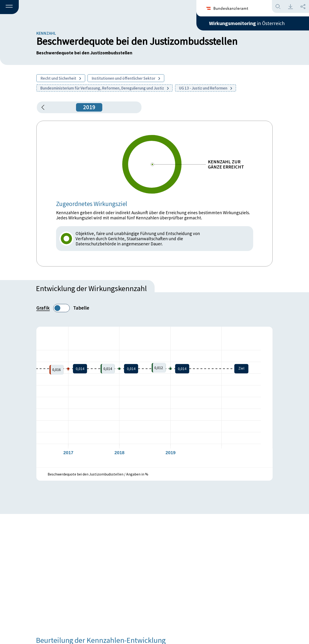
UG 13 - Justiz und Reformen (206, 88)
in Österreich (247, 23)
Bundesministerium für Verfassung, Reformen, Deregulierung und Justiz (105, 88)
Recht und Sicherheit (61, 78)
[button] (9, 7)
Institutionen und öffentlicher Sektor (126, 78)
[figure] (154, 397)
